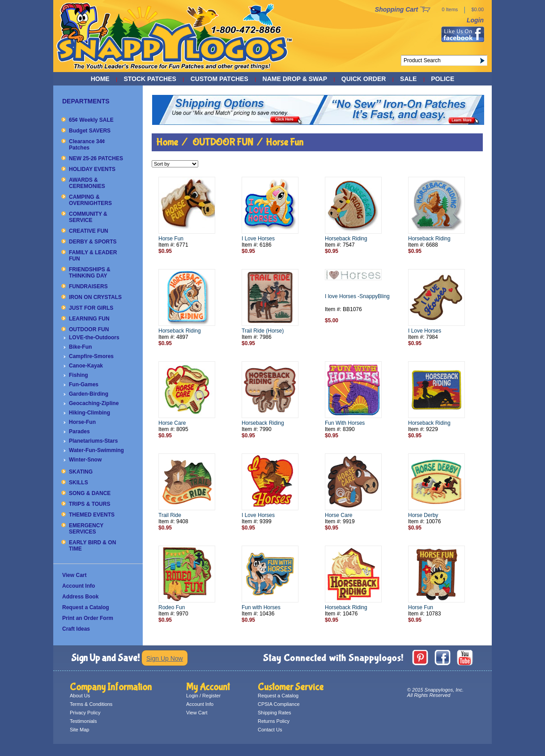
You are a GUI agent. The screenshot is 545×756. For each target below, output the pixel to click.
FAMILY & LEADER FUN (93, 256)
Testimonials (83, 721)
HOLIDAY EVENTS (92, 169)
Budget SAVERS (90, 131)
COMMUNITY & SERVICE (88, 217)
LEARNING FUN (89, 319)
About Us (80, 696)
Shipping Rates (275, 713)
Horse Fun (285, 142)
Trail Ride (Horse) (263, 331)
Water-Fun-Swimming (96, 450)
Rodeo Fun (172, 607)
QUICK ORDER (364, 79)
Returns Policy (274, 721)
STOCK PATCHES (150, 79)
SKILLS (79, 483)
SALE (408, 79)
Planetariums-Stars (93, 441)
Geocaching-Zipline (94, 403)
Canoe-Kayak (86, 366)
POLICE (443, 79)
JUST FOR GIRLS (91, 308)
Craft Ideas (76, 629)
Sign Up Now (165, 658)
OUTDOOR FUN (89, 329)
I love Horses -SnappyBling (357, 296)
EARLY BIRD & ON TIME (92, 546)
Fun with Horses (261, 607)
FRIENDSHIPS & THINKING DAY (90, 273)
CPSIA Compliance (279, 704)
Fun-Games (84, 384)
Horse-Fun (82, 422)
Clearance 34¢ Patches (87, 145)
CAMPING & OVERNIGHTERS (90, 200)
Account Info (79, 586)
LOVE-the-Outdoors (94, 337)
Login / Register (203, 696)
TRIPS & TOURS (89, 504)
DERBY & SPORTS (93, 242)
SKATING (81, 472)
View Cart (74, 575)
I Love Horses (258, 239)
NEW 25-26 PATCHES (96, 158)
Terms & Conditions (91, 704)
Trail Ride (170, 515)
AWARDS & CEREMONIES (87, 183)
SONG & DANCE (90, 493)
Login (475, 20)
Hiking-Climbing (89, 413)
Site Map (79, 730)
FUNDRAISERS (88, 286)
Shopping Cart (396, 9)
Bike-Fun (80, 347)
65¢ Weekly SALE (91, 120)
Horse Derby (423, 515)
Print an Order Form (88, 618)
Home (100, 79)
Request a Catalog (86, 607)
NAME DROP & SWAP (295, 79)
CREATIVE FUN (89, 231)
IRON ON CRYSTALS (95, 297)
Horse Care (172, 423)
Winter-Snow (85, 460)
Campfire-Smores (91, 356)
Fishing (79, 375)
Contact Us (270, 730)
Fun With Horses (345, 423)
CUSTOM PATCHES (219, 79)
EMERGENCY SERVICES (86, 529)
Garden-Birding (89, 394)
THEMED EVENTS (92, 515)
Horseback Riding (346, 239)
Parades (79, 431)
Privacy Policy (85, 713)
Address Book (80, 597)
